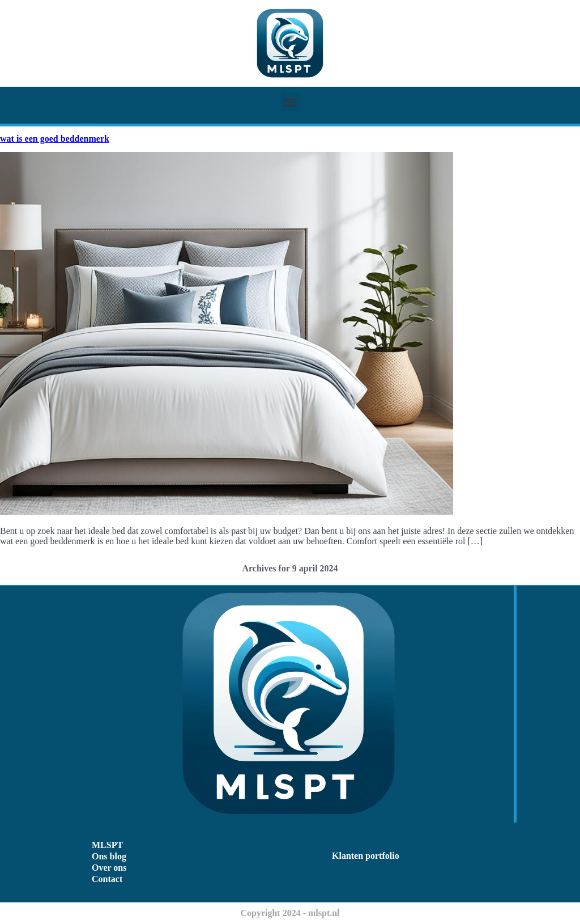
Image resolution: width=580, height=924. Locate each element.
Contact (107, 879)
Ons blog (109, 856)
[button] (290, 102)
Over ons (109, 868)
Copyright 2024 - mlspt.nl (290, 913)
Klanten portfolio (366, 856)
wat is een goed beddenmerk (55, 139)
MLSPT (107, 845)
